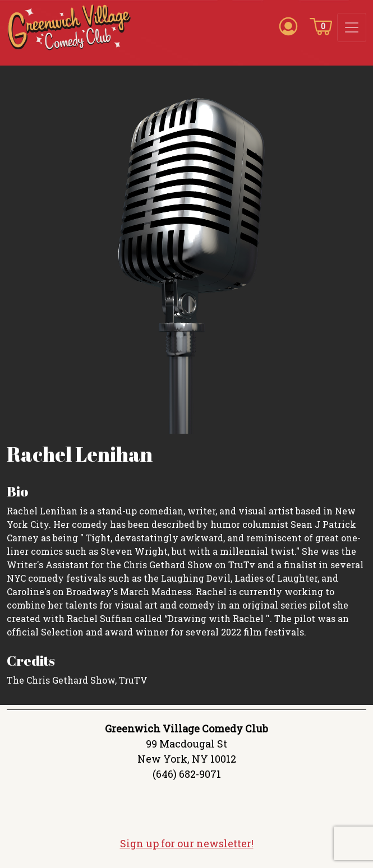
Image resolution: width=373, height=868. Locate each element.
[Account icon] (288, 26)
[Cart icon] (321, 26)
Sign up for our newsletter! (187, 843)
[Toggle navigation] (352, 27)
